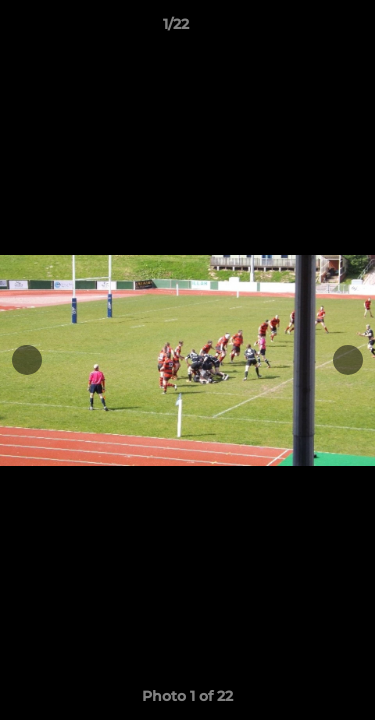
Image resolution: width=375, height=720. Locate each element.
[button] (303, 29)
